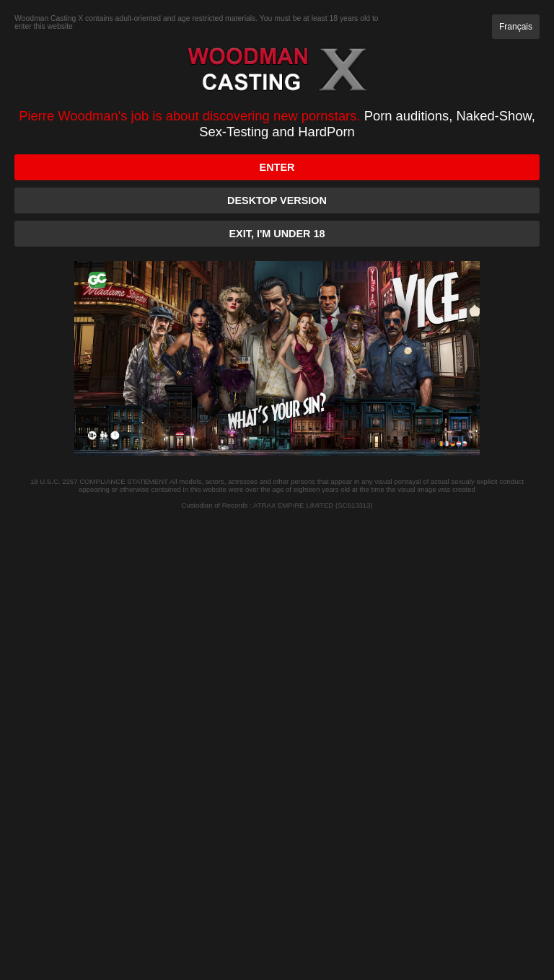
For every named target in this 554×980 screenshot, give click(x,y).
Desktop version (277, 200)
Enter (277, 167)
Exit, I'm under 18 (277, 234)
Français (516, 27)
